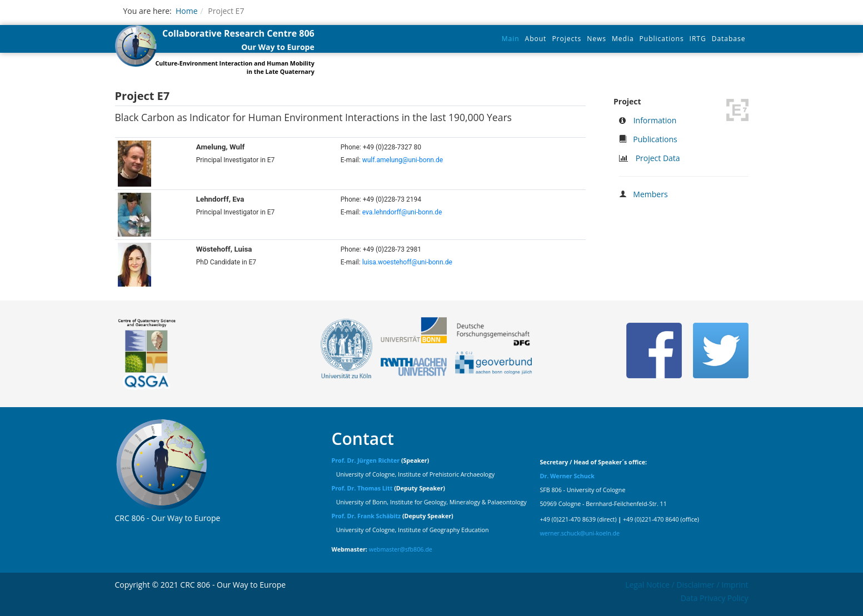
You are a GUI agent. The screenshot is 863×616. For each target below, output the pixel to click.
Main (511, 39)
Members (650, 194)
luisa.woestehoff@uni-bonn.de (407, 262)
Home (187, 11)
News (597, 39)
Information (655, 120)
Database (729, 39)
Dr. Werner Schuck (567, 476)
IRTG (698, 39)
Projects (567, 39)
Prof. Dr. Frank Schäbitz (366, 516)
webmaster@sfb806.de (401, 549)
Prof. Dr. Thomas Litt (362, 488)
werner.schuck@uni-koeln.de (580, 533)
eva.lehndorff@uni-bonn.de (402, 212)
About (536, 39)
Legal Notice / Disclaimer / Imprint (687, 585)
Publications (662, 39)
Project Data (658, 158)
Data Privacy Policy (715, 598)
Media (623, 39)
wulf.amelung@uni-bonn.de (403, 160)
